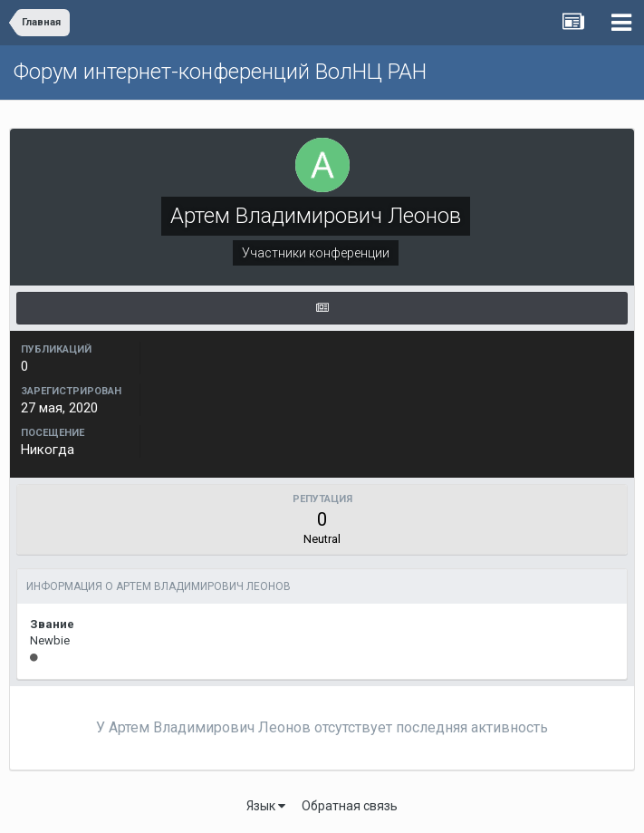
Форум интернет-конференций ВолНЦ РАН (220, 72)
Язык (266, 806)
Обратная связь (350, 806)
